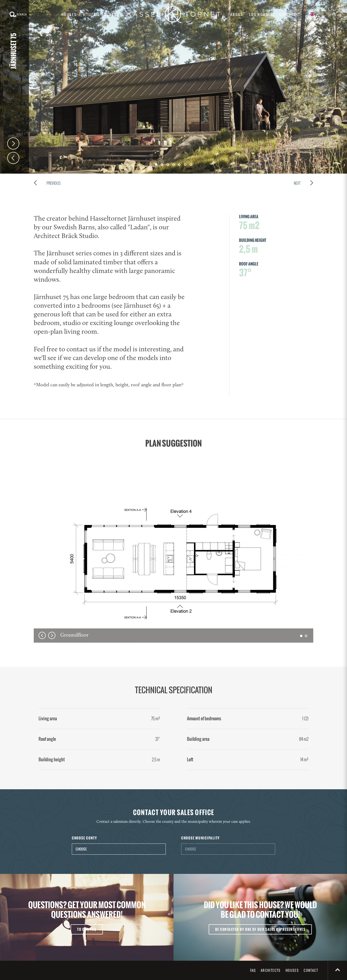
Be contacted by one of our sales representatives (260, 929)
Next (13, 143)
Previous (47, 184)
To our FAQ (87, 929)
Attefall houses (100, 14)
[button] (301, 636)
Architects (271, 970)
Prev (13, 158)
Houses (69, 14)
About (237, 14)
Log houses (261, 14)
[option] (173, 563)
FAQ (253, 970)
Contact (288, 14)
